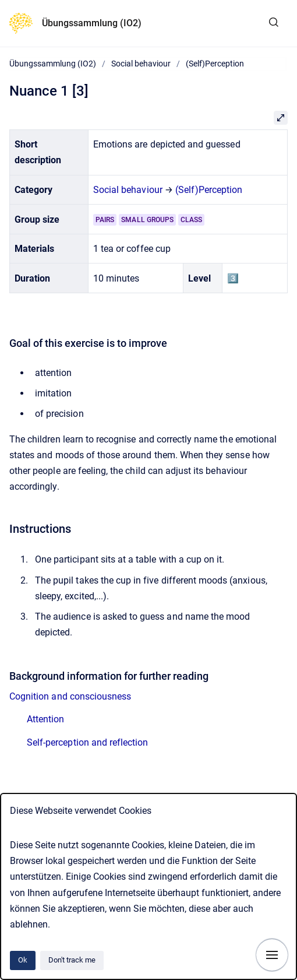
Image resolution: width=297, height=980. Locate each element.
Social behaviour (141, 64)
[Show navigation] (272, 955)
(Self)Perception (215, 64)
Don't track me (72, 960)
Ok (23, 960)
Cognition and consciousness (70, 696)
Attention (45, 719)
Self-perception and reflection (87, 742)
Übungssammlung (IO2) (92, 23)
